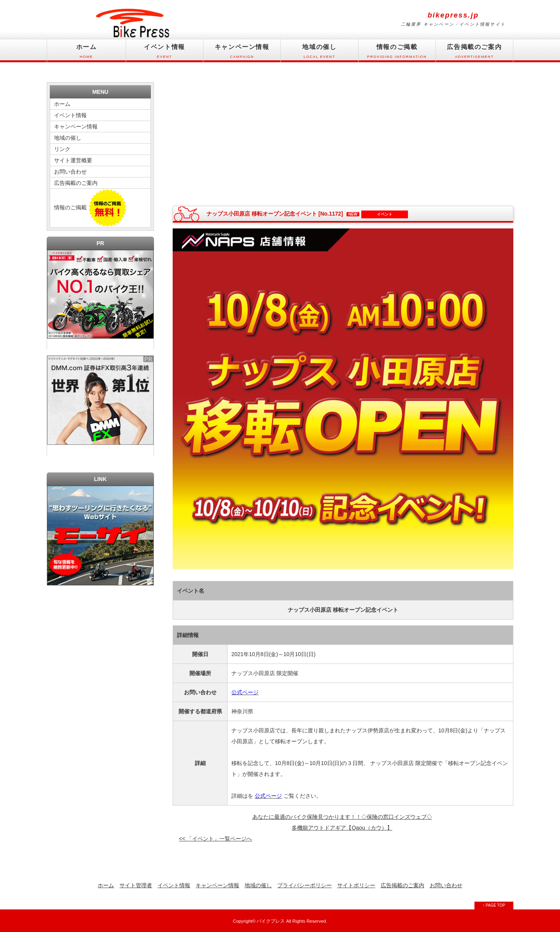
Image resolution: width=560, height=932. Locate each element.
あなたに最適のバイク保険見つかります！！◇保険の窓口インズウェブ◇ (342, 817)
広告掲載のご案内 (474, 53)
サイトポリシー (356, 885)
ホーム (86, 53)
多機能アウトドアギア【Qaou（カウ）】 (342, 828)
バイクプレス (271, 921)
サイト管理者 (136, 885)
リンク (62, 149)
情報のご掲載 (397, 53)
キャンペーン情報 (242, 53)
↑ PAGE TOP (494, 905)
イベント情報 (164, 53)
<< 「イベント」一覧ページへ (215, 839)
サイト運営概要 (73, 160)
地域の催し (319, 53)
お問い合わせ (70, 172)
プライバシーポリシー (304, 885)
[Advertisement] (258, 139)
